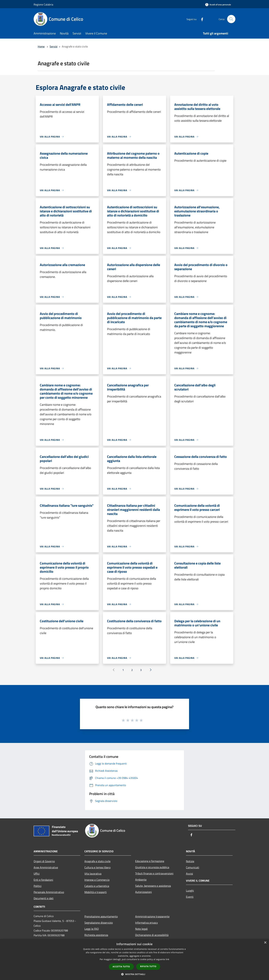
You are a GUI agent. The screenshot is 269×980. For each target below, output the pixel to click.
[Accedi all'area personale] (218, 5)
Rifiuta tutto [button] (148, 966)
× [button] (265, 943)
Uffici (37, 874)
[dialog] (134, 960)
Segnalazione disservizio (99, 923)
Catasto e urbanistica (97, 886)
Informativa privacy (147, 923)
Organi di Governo (44, 861)
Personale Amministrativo (49, 892)
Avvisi (189, 874)
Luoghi (190, 891)
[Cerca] (231, 19)
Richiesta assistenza (96, 935)
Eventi (190, 897)
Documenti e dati (44, 898)
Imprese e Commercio (97, 880)
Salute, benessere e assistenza (153, 886)
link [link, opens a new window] (168, 959)
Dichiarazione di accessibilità (152, 935)
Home (41, 46)
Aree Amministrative (46, 867)
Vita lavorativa (93, 874)
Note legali (141, 929)
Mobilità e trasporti (96, 892)
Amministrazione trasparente (152, 916)
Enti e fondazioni (43, 880)
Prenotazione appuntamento (101, 916)
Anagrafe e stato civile (97, 861)
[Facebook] (201, 19)
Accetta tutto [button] (121, 967)
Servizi (54, 46)
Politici (38, 886)
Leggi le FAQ (92, 929)
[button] (134, 974)
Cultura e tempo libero (97, 867)
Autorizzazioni (144, 892)
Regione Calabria (43, 4)
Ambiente (141, 880)
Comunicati (193, 867)
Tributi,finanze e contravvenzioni (154, 873)
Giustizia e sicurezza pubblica (152, 867)
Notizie (190, 861)
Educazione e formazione (150, 861)
